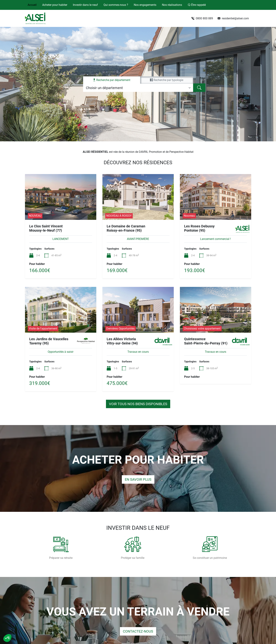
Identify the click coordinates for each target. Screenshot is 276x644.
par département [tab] (112, 80)
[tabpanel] (138, 88)
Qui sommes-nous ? (116, 5)
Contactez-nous (138, 631)
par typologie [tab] (167, 80)
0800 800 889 (202, 18)
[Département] (138, 88)
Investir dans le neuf (85, 5)
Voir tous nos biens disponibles (138, 404)
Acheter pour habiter (55, 5)
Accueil (32, 5)
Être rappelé (197, 5)
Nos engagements (145, 5)
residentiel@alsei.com (233, 18)
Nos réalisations (172, 5)
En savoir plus (138, 479)
